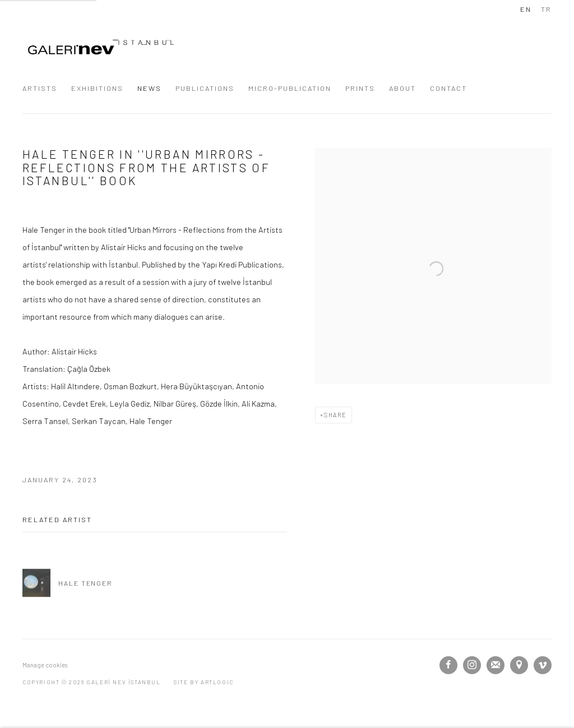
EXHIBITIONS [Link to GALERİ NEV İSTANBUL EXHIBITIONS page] (97, 88)
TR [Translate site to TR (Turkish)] (546, 9)
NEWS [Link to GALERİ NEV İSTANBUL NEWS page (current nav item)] (149, 88)
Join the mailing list (496, 665)
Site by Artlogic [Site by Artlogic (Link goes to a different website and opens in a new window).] (204, 682)
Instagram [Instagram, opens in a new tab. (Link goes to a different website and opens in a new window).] (472, 665)
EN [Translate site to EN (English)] (526, 9)
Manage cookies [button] (45, 665)
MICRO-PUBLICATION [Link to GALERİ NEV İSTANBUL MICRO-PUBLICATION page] (290, 88)
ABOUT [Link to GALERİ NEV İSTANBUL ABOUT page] (402, 88)
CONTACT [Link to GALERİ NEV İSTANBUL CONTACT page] (448, 88)
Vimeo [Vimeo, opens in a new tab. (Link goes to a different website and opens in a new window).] (543, 665)
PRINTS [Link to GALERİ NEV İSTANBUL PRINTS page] (360, 88)
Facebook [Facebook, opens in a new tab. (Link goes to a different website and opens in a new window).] (448, 665)
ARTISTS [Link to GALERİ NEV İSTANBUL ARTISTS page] (40, 88)
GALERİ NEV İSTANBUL (101, 47)
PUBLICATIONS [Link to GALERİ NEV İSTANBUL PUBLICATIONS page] (205, 88)
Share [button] (335, 415)
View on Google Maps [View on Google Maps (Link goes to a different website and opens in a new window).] (519, 665)
